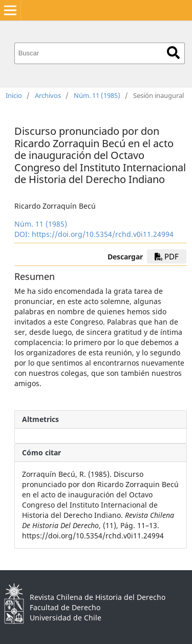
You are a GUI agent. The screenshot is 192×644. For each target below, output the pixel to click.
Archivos (48, 95)
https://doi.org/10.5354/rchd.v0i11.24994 (103, 234)
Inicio (14, 95)
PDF (167, 256)
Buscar (173, 53)
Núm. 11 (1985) (97, 95)
